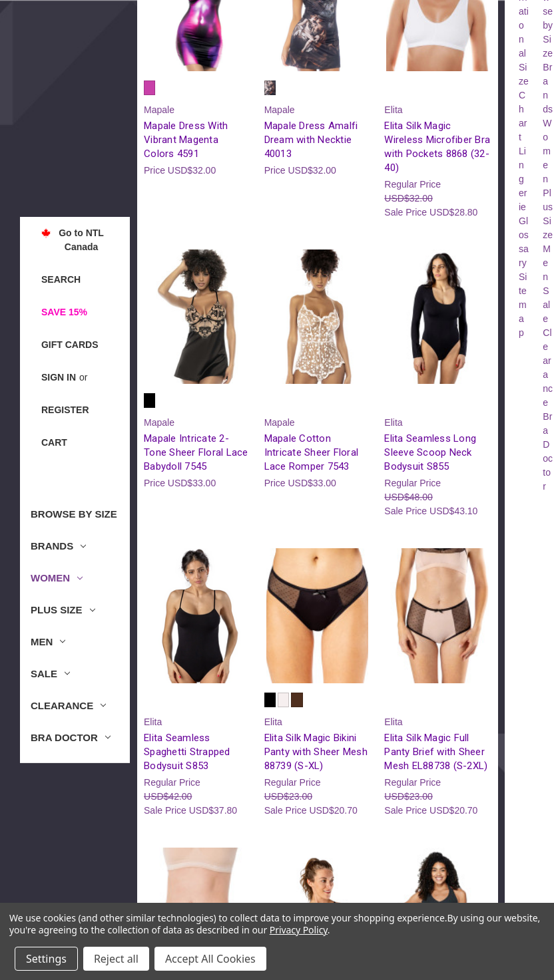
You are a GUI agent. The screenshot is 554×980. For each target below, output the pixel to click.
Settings (46, 959)
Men (48, 642)
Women (57, 578)
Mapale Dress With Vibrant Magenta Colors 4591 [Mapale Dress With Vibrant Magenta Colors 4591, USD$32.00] (186, 140)
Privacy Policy (299, 930)
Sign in (59, 377)
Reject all (116, 959)
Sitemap (523, 305)
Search (61, 279)
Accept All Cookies (210, 959)
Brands (58, 546)
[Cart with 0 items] (54, 443)
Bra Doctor (71, 737)
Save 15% (64, 312)
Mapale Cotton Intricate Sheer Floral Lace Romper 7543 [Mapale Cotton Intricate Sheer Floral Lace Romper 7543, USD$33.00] (312, 452)
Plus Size (63, 610)
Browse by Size (74, 514)
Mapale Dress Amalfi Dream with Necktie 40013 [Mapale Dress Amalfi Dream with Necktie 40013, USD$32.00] (311, 140)
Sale (50, 674)
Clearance (68, 706)
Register (65, 410)
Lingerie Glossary (524, 207)
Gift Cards (70, 345)
